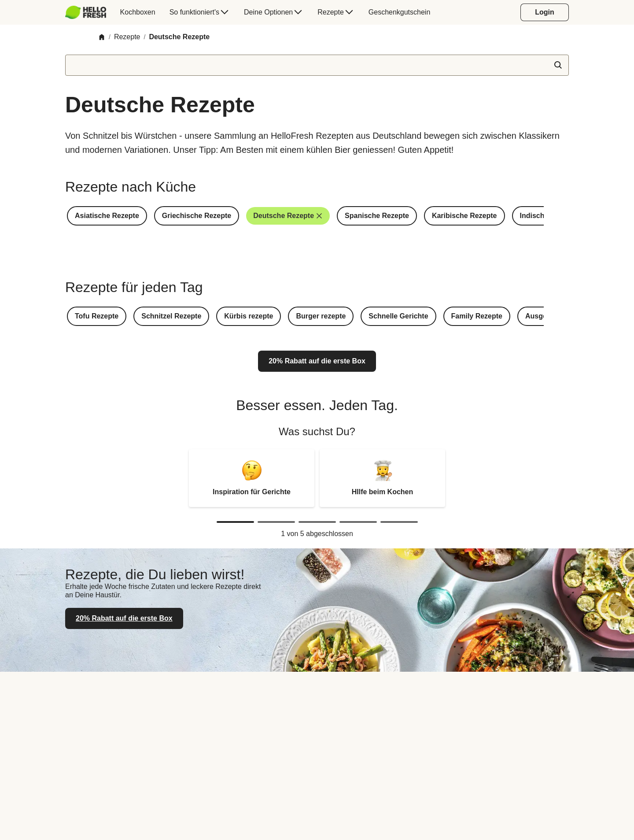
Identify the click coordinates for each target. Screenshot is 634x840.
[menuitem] (89, 12)
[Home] (102, 37)
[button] (107, 216)
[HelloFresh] (86, 12)
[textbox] (317, 65)
